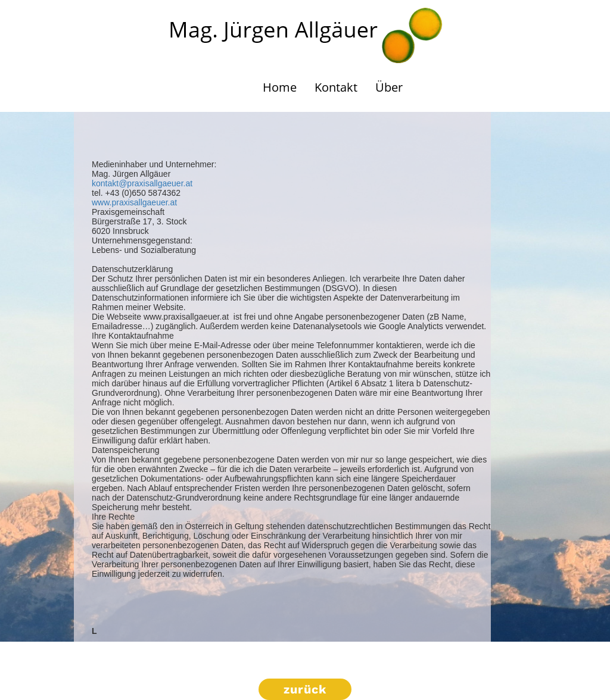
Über (389, 87)
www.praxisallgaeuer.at (134, 202)
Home (280, 87)
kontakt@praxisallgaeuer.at (142, 183)
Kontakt (336, 87)
